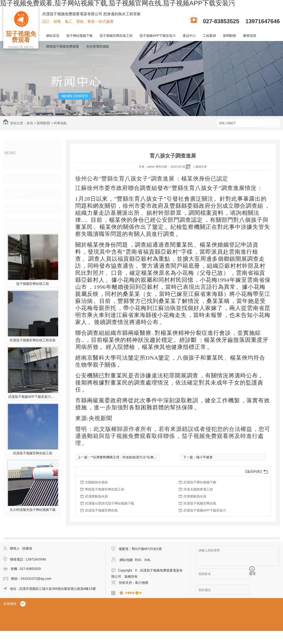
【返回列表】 (253, 471)
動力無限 (142, 583)
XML (148, 560)
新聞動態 (230, 36)
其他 (15, 209)
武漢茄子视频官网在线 (200, 503)
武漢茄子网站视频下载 (200, 482)
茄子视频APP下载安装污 (158, 36)
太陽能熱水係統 (96, 482)
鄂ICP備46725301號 (147, 549)
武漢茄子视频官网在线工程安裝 (33, 340)
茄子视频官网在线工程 (116, 36)
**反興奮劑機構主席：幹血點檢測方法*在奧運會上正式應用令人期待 (140, 457)
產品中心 (189, 36)
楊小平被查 (204, 457)
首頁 (30, 123)
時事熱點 (60, 123)
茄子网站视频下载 (79, 36)
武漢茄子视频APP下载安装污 (205, 510)
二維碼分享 (200, 167)
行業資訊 (19, 179)
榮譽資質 (250, 36)
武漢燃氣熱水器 (96, 496)
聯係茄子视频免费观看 (63, 46)
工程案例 (209, 36)
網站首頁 (53, 36)
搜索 (272, 123)
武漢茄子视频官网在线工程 (33, 453)
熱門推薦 (19, 224)
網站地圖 (126, 560)
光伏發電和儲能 (98, 46)
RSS (138, 560)
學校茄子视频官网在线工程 (105, 489)
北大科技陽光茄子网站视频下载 (33, 510)
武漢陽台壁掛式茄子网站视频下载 (109, 503)
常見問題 (19, 194)
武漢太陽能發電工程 (198, 489)
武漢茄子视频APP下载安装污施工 (32, 397)
